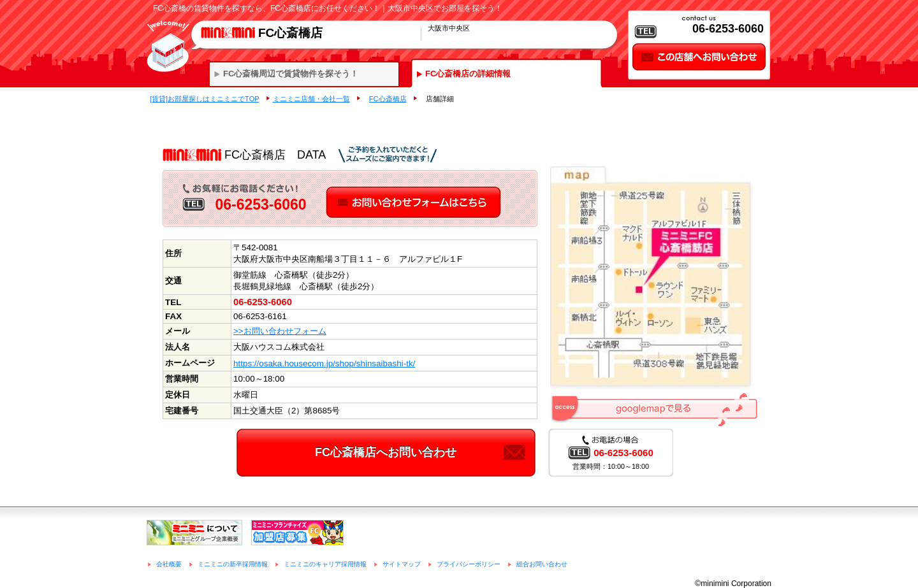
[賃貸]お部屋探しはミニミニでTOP (204, 99)
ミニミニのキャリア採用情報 (325, 564)
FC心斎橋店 (388, 99)
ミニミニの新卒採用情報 (233, 564)
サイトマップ (402, 564)
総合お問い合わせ (542, 564)
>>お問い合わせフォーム (280, 331)
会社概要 (169, 564)
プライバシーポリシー (469, 564)
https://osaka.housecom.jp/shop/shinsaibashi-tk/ (324, 363)
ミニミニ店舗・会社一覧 (311, 99)
